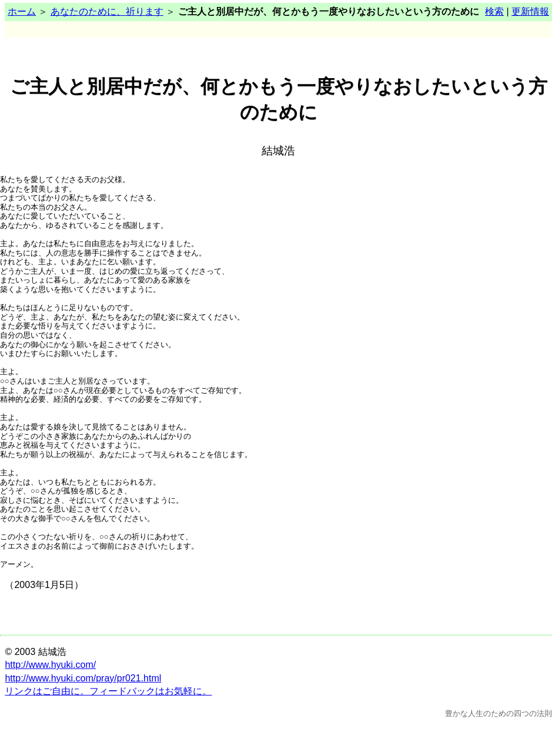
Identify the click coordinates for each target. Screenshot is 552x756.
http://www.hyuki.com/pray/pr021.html (83, 678)
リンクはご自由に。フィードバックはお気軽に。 (108, 691)
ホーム (22, 11)
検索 (494, 11)
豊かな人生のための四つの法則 (499, 713)
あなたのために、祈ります (107, 11)
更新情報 (530, 11)
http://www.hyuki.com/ (50, 665)
